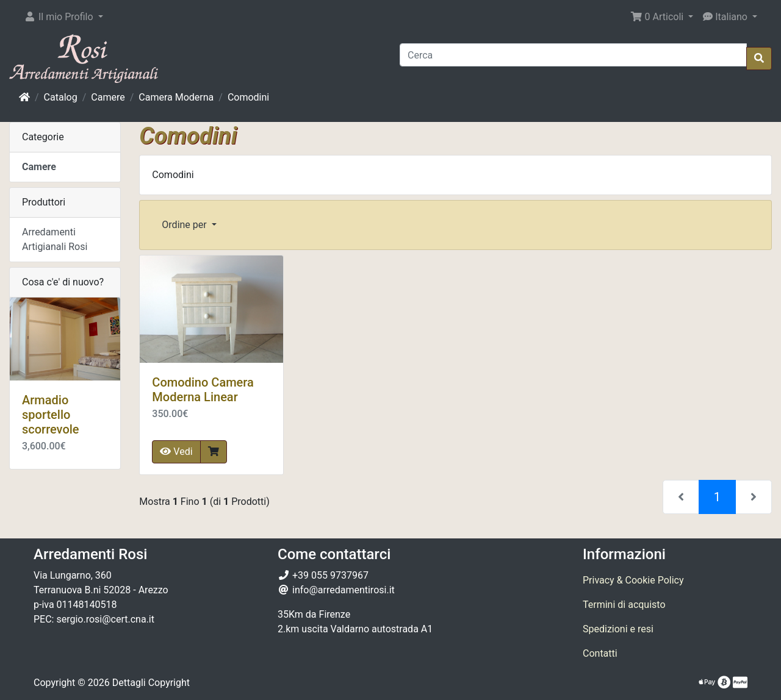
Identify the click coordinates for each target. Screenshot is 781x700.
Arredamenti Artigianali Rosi (55, 239)
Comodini (248, 97)
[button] (63, 17)
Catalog (61, 97)
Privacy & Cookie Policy (633, 580)
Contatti (600, 653)
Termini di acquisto (624, 605)
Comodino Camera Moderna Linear (203, 390)
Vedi (176, 452)
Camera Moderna (176, 97)
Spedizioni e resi (618, 629)
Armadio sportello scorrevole (51, 415)
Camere (108, 97)
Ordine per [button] (185, 225)
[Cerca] (573, 55)
